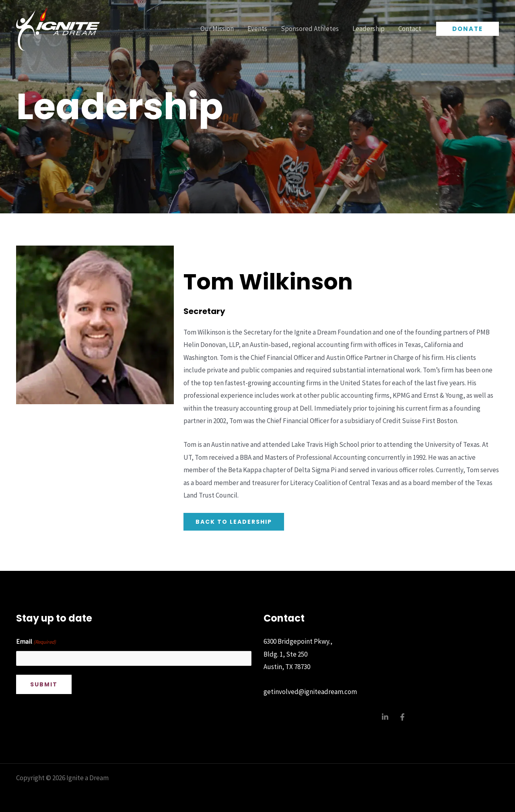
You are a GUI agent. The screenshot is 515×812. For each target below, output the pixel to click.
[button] (468, 29)
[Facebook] (402, 717)
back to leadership (234, 522)
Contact (410, 29)
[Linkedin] (385, 717)
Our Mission (217, 29)
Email (36, 642)
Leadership (369, 29)
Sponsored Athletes (310, 29)
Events (257, 29)
